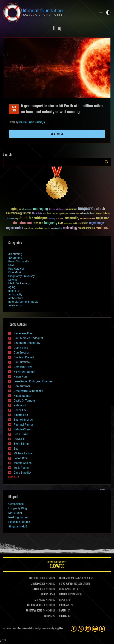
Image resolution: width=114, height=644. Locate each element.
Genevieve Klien (23, 333)
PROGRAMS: (65, 605)
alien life (14, 291)
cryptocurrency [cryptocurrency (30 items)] (64, 214)
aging (12, 287)
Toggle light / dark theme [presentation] (108, 13)
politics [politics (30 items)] (76, 224)
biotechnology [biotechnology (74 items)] (14, 213)
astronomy (15, 305)
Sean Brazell (21, 434)
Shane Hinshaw (23, 420)
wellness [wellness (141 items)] (103, 228)
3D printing (15, 254)
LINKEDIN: (35, 584)
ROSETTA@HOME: (34, 611)
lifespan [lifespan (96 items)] (38, 223)
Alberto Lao (21, 415)
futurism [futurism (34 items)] (10, 219)
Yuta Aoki (20, 405)
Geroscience (16, 504)
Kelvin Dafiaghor (24, 372)
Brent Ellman (22, 444)
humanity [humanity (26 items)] (52, 219)
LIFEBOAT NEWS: (67, 578)
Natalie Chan (22, 429)
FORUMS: (48, 616)
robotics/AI (40, 122)
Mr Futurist (15, 513)
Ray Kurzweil (16, 269)
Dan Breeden (22, 353)
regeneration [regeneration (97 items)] (15, 228)
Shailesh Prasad (24, 357)
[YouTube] (95, 629)
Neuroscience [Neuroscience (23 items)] (68, 224)
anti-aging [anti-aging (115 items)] (41, 209)
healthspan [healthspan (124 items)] (40, 218)
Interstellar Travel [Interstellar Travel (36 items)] (88, 219)
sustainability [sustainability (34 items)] (56, 229)
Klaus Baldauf (22, 396)
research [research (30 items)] (27, 229)
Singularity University (22, 276)
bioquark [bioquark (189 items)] (85, 209)
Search (107, 162)
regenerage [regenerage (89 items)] (96, 223)
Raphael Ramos (24, 425)
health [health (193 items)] (26, 218)
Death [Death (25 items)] (77, 214)
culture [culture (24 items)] (73, 214)
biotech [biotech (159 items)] (99, 209)
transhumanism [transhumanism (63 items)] (87, 228)
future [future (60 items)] (106, 213)
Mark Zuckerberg (19, 283)
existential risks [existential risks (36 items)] (87, 214)
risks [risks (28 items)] (33, 228)
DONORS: (45, 595)
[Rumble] (102, 629)
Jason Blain (21, 458)
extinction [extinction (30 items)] (98, 214)
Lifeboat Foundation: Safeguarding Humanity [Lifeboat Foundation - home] (48, 13)
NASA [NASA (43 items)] (61, 224)
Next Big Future (18, 517)
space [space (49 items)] (47, 228)
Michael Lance (23, 453)
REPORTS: (64, 600)
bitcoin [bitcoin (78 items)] (27, 213)
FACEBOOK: (34, 578)
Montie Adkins (23, 463)
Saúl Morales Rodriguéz (28, 338)
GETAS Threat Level (57, 565)
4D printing (15, 258)
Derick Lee (20, 410)
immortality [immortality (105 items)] (71, 218)
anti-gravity (15, 294)
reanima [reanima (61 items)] (84, 223)
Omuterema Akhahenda (28, 391)
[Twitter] (81, 629)
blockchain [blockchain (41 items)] (37, 214)
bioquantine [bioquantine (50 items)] (71, 209)
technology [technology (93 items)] (70, 228)
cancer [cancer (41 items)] (55, 214)
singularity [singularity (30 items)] (39, 229)
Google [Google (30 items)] (17, 219)
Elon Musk (15, 272)
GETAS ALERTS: (66, 584)
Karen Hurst (21, 377)
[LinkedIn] (88, 629)
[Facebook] (74, 629)
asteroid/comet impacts (23, 302)
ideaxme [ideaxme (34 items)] (59, 219)
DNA (11, 265)
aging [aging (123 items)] (14, 209)
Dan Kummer (22, 386)
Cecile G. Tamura (24, 401)
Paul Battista (22, 362)
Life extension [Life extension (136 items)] (22, 223)
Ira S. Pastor (21, 468)
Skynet (13, 280)
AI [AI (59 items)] (20, 209)
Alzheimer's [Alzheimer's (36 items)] (27, 210)
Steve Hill (19, 439)
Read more (57, 134)
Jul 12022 (14, 109)
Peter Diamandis (19, 261)
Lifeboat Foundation (25, 629)
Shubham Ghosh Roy (27, 343)
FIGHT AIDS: (38, 600)
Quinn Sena (21, 348)
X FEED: (36, 589)
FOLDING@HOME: (35, 605)
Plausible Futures (19, 522)
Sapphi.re (59, 629)
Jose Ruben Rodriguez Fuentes (33, 381)
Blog (57, 29)
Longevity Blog (18, 508)
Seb (16, 449)
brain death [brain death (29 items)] (47, 214)
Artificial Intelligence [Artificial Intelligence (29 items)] (57, 210)
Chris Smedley (23, 473)
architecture (16, 298)
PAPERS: (63, 611)
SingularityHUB (18, 526)
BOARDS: (63, 595)
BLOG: (62, 589)
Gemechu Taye (25, 122)
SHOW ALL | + (14, 477)
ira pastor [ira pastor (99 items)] (102, 218)
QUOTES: (63, 616)
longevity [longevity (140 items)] (51, 223)
